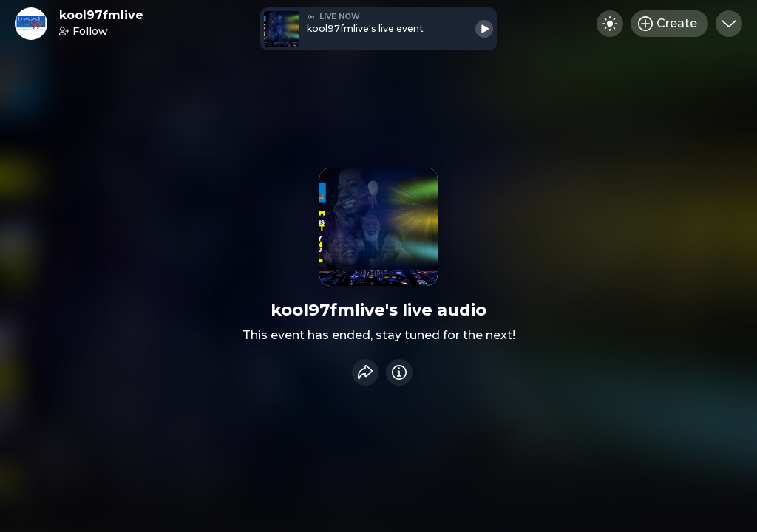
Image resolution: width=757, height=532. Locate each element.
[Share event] (365, 372)
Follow (84, 31)
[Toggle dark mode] (610, 24)
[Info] (399, 372)
